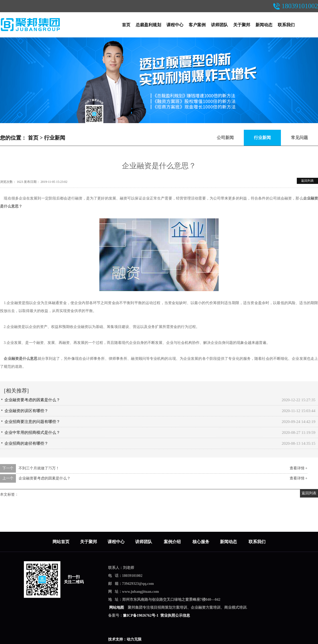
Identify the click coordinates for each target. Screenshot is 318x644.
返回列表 (307, 181)
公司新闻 (225, 138)
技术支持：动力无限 (125, 639)
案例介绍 (173, 542)
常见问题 (299, 138)
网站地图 (116, 608)
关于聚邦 (242, 25)
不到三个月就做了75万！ (39, 468)
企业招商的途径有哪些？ (26, 443)
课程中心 (175, 25)
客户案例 (197, 25)
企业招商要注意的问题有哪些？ (32, 422)
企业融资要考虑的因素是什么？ (32, 400)
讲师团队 (219, 25)
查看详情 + (299, 468)
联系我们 (286, 25)
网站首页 (61, 542)
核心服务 (201, 542)
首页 (126, 25)
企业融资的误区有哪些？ (26, 411)
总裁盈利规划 (148, 25)
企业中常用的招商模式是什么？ (32, 433)
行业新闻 (55, 138)
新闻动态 (264, 25)
